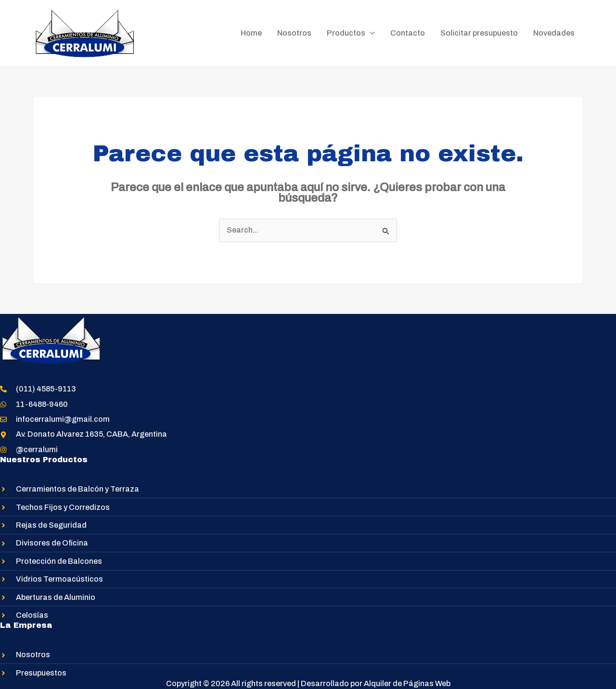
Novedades (554, 33)
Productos (351, 33)
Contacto (408, 33)
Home (251, 33)
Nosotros (294, 33)
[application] (370, 33)
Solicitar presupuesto (479, 33)
